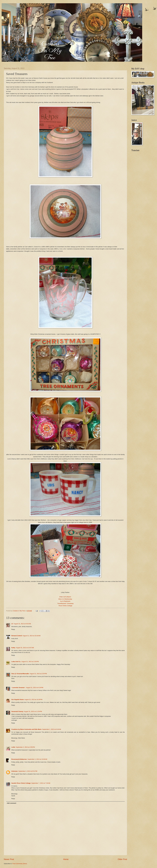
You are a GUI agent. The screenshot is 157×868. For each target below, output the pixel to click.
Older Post (122, 859)
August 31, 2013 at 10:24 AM (32, 636)
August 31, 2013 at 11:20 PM (33, 711)
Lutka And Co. (16, 662)
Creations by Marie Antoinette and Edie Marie (26, 729)
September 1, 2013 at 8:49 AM (52, 729)
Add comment (11, 803)
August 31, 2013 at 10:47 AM (25, 648)
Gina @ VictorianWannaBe (20, 674)
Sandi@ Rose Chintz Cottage (21, 783)
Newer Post (9, 859)
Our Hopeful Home (18, 700)
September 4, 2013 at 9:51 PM (28, 771)
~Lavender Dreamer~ (18, 688)
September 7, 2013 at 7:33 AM (41, 783)
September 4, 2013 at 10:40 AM (37, 759)
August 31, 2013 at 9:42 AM (22, 624)
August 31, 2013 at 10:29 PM (33, 700)
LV (12, 624)
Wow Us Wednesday (65, 599)
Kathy (13, 648)
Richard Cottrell (17, 636)
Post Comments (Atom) (20, 864)
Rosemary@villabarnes (19, 759)
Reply (13, 629)
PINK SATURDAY (65, 597)
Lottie (13, 747)
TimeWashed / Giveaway (65, 603)
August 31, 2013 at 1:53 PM (30, 662)
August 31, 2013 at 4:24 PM (35, 688)
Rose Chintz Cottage (65, 606)
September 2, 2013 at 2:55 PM (25, 747)
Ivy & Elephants (65, 601)
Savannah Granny (17, 711)
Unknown (15, 771)
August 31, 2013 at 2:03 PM (38, 674)
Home (66, 859)
